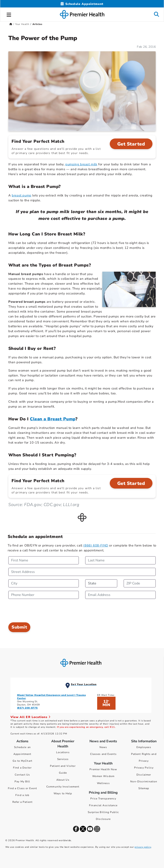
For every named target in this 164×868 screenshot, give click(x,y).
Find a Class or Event (22, 788)
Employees (144, 747)
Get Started (131, 144)
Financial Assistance (103, 805)
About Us (63, 780)
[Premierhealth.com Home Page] (11, 24)
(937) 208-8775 (27, 708)
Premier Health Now (103, 769)
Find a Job (22, 795)
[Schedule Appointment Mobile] (82, 4)
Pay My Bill (22, 781)
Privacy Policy (144, 768)
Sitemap (144, 788)
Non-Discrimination (144, 781)
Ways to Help (63, 793)
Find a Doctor (22, 768)
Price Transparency (103, 799)
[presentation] (41, 611)
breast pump (22, 195)
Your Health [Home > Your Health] (22, 24)
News (103, 747)
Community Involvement (63, 787)
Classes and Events (103, 754)
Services (63, 759)
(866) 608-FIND (96, 545)
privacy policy (143, 847)
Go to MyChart (22, 761)
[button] (9, 14)
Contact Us (22, 775)
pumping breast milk (81, 164)
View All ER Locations (31, 717)
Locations (63, 752)
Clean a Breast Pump (53, 419)
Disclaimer (144, 775)
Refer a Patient (23, 802)
